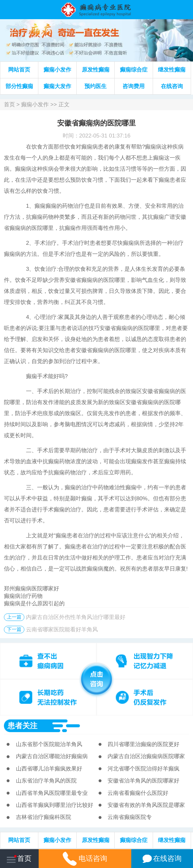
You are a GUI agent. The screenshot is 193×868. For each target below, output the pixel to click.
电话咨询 (85, 858)
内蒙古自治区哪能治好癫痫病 (52, 756)
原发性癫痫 (96, 70)
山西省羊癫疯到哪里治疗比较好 (55, 805)
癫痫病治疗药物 (23, 596)
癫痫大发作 (57, 86)
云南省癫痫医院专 (130, 817)
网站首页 (19, 70)
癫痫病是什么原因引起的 (34, 604)
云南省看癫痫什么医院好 (138, 793)
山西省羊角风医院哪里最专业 (52, 793)
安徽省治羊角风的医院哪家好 (143, 781)
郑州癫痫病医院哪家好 (32, 589)
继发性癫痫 (172, 70)
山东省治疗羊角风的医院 (46, 781)
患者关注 (22, 726)
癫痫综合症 (134, 70)
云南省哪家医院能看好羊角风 (62, 630)
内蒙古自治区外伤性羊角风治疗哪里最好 (76, 617)
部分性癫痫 (19, 86)
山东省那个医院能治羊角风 (49, 744)
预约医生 (96, 86)
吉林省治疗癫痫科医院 (44, 817)
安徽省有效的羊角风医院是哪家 (146, 805)
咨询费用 (134, 86)
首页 (9, 105)
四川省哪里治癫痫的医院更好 (143, 744)
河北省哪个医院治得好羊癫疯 (143, 769)
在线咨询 (172, 86)
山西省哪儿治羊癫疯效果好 (49, 769)
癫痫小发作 (57, 70)
